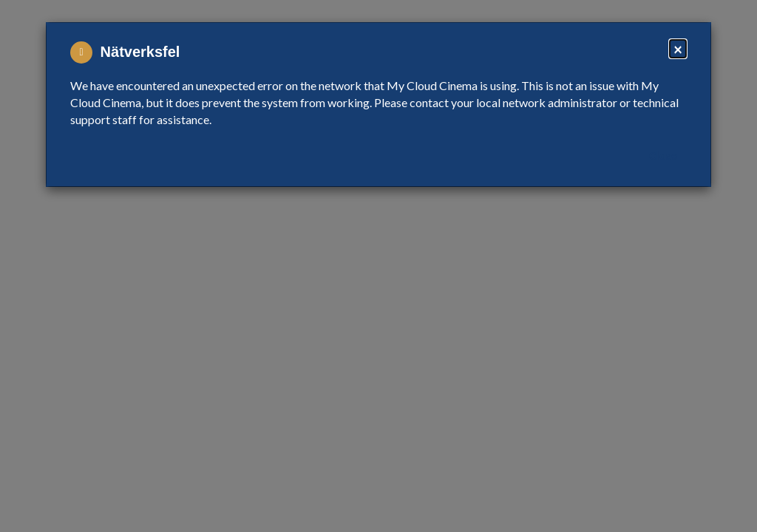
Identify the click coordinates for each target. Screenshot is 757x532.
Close (663, 156)
